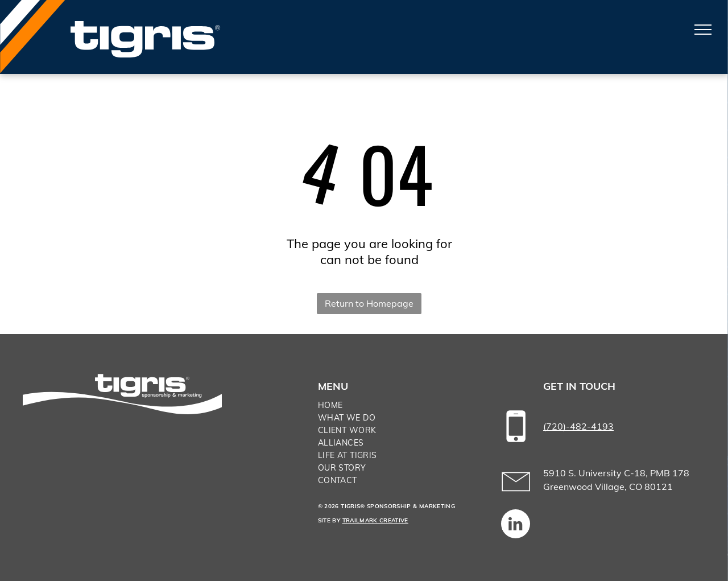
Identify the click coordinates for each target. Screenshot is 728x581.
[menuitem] (398, 405)
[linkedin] (516, 525)
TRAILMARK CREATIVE (375, 520)
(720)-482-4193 (578, 426)
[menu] (703, 30)
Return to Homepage (369, 303)
